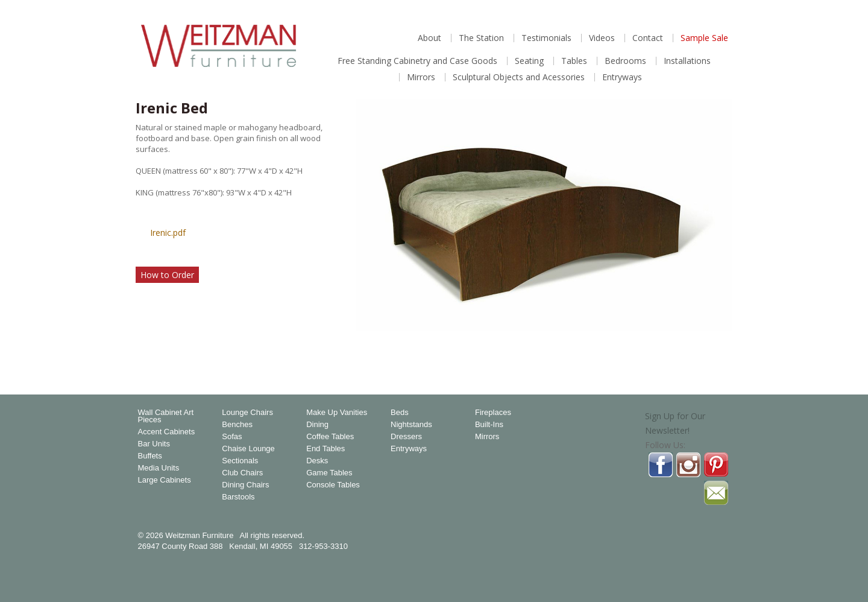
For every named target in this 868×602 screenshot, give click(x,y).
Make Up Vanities (337, 413)
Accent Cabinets (167, 432)
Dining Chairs (245, 485)
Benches (237, 425)
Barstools (238, 497)
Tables (574, 61)
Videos (602, 38)
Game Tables (329, 473)
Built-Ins (489, 425)
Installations (687, 61)
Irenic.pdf (168, 233)
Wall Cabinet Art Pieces (166, 416)
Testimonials (546, 38)
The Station (481, 38)
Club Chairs (242, 473)
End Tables (325, 449)
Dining (317, 425)
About (429, 38)
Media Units (159, 468)
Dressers (406, 437)
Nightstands (411, 425)
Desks (317, 461)
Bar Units (154, 444)
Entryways (622, 77)
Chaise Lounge (248, 449)
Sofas (232, 437)
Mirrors (421, 77)
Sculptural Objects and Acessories (519, 77)
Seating (529, 61)
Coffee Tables (330, 437)
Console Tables (333, 485)
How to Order (167, 275)
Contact (648, 38)
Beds (400, 413)
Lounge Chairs (247, 413)
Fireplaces (493, 413)
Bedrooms (625, 61)
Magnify (717, 349)
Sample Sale (704, 38)
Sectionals (240, 461)
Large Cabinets (165, 480)
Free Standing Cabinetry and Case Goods (417, 61)
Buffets (150, 456)
